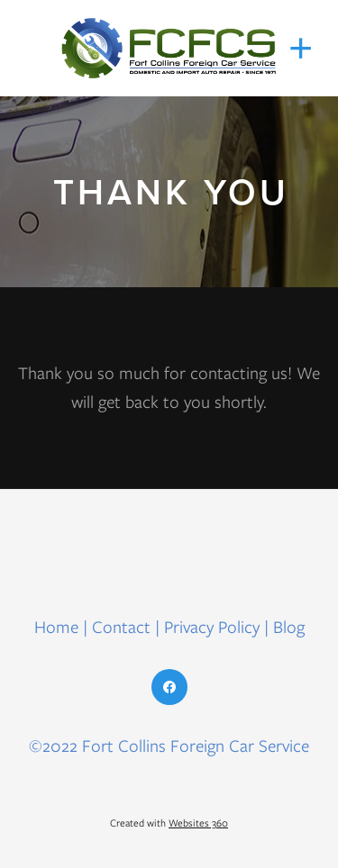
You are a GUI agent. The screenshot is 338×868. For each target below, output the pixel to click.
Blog (289, 627)
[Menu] (301, 49)
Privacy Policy (212, 627)
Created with (169, 823)
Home (59, 627)
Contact (121, 627)
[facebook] (169, 687)
